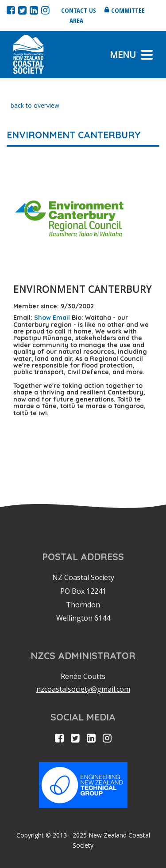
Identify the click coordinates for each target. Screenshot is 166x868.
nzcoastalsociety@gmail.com (83, 689)
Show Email (53, 318)
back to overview (35, 105)
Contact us (79, 10)
